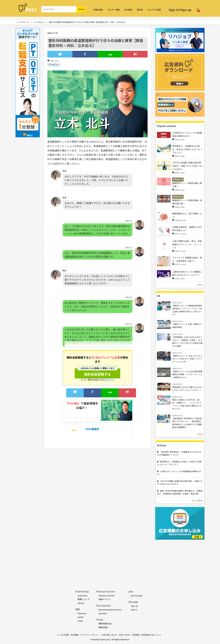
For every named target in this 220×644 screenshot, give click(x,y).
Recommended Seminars (110, 610)
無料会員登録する (97, 372)
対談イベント (104, 599)
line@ (80, 621)
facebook (82, 613)
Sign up (134, 606)
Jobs (131, 592)
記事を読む (98, 10)
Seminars (103, 613)
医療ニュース (83, 599)
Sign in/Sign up (180, 10)
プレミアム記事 (154, 10)
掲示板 (140, 10)
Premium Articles (106, 596)
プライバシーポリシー (90, 635)
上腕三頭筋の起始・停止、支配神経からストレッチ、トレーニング (187, 244)
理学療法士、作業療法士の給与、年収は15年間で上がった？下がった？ (187, 149)
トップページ (23, 22)
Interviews (82, 596)
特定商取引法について (151, 635)
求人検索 (128, 10)
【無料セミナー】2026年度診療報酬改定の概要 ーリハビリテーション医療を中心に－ (187, 374)
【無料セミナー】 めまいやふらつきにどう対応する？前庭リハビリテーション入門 (187, 359)
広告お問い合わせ (109, 635)
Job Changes (137, 596)
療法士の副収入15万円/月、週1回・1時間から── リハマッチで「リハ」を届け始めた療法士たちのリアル (187, 404)
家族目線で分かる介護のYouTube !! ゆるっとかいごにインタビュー (187, 389)
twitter (81, 617)
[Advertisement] (180, 560)
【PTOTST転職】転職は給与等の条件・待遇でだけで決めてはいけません (187, 166)
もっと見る (197, 501)
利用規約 (136, 635)
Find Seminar (104, 606)
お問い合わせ (125, 635)
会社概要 (75, 635)
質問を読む (103, 627)
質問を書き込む (105, 624)
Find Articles (82, 592)
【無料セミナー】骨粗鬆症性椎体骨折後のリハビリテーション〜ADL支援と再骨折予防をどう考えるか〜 (187, 310)
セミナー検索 (114, 10)
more (200, 285)
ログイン (110, 380)
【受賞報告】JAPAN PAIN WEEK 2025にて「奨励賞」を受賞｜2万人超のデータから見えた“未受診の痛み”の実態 (187, 342)
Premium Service (106, 592)
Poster (100, 620)
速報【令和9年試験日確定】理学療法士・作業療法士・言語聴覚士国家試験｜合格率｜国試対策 (180, 492)
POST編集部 (92, 429)
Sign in (134, 610)
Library (81, 603)
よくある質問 (63, 635)
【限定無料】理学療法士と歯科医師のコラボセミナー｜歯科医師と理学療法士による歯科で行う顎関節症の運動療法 (187, 423)
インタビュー (39, 22)
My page (133, 602)
